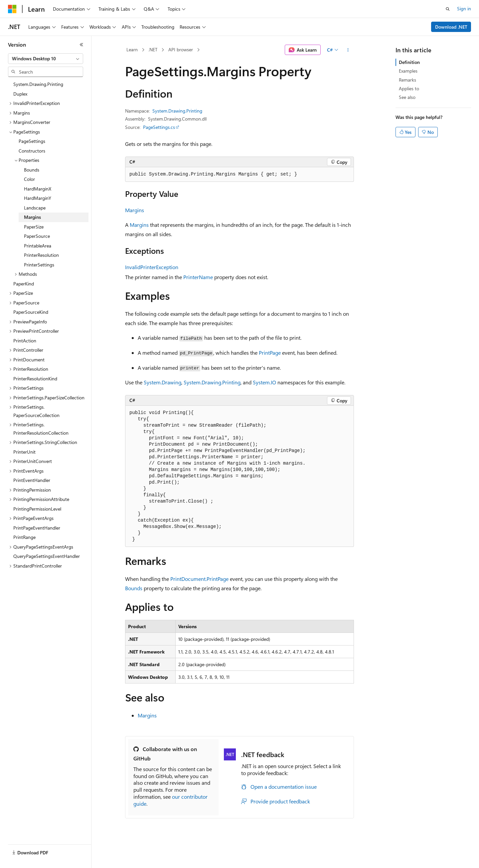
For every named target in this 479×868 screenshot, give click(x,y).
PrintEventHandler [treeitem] (32, 480)
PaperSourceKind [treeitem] (31, 312)
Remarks (407, 80)
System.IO (264, 382)
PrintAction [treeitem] (25, 341)
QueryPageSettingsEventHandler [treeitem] (47, 556)
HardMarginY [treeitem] (38, 198)
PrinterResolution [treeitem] (41, 255)
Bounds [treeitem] (32, 170)
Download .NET (451, 27)
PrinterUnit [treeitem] (24, 452)
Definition (409, 62)
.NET (153, 49)
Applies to (409, 88)
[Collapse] (81, 45)
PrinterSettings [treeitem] (39, 265)
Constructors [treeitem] (32, 151)
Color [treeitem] (29, 179)
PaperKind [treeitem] (24, 284)
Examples (408, 71)
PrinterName (198, 277)
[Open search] (448, 9)
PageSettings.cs (159, 127)
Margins (135, 210)
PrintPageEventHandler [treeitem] (37, 528)
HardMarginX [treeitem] (38, 189)
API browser (181, 49)
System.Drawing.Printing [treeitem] (38, 84)
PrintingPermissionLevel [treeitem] (37, 509)
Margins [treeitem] (32, 217)
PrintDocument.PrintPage (199, 579)
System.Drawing (162, 382)
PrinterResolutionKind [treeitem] (35, 379)
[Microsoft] (12, 9)
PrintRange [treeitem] (24, 537)
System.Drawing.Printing (177, 111)
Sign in (464, 8)
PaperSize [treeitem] (34, 227)
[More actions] (348, 50)
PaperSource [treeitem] (37, 236)
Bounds (134, 588)
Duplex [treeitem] (20, 94)
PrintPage (270, 353)
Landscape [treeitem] (35, 208)
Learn (132, 49)
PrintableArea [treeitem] (38, 246)
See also (407, 97)
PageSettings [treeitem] (32, 141)
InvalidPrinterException (152, 267)
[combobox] (46, 59)
